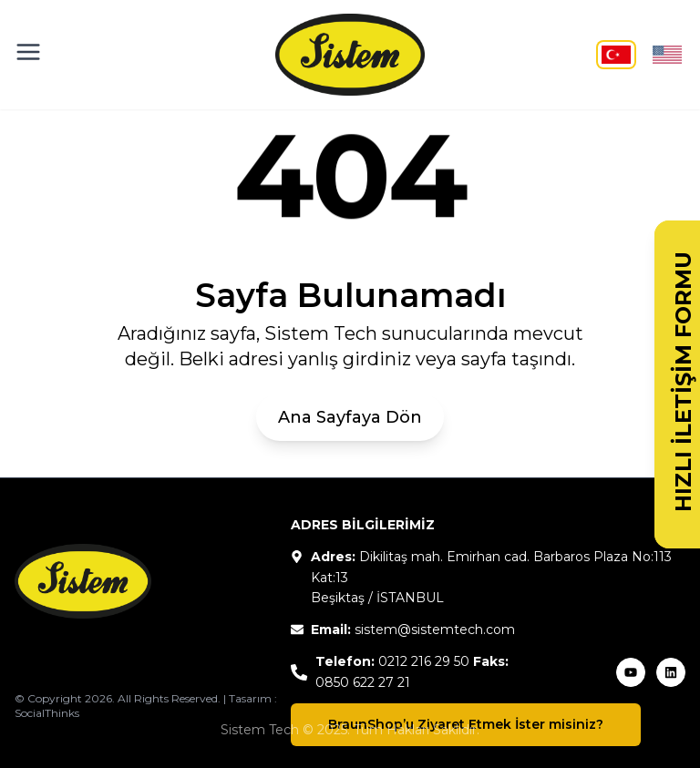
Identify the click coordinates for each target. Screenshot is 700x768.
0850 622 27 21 (363, 682)
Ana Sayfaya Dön (350, 417)
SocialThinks (47, 713)
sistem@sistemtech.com (435, 630)
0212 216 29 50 (424, 661)
